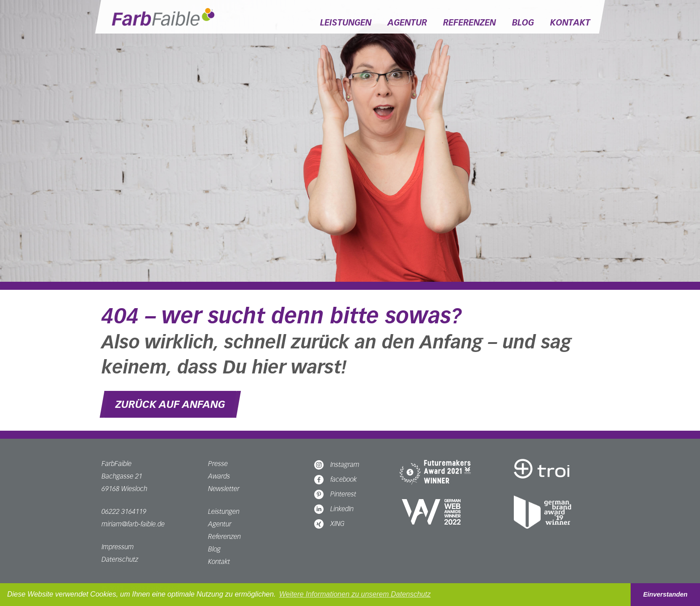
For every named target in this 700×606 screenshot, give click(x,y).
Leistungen (346, 22)
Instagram (337, 464)
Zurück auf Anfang (170, 404)
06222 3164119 (124, 511)
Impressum (118, 547)
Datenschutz (120, 559)
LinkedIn (334, 509)
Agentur (407, 22)
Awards (219, 476)
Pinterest (335, 494)
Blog (523, 22)
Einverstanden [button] (665, 594)
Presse (218, 464)
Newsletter (224, 489)
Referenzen (470, 22)
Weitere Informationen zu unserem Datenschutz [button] (355, 594)
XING (329, 523)
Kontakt (570, 22)
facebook (335, 479)
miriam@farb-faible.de (133, 524)
